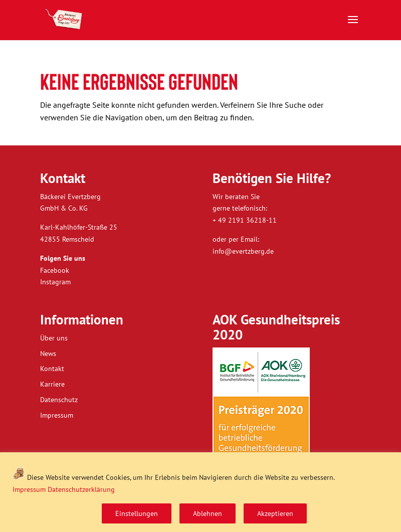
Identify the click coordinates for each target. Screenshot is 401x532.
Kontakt (52, 369)
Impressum (29, 489)
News (48, 353)
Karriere (52, 384)
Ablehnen (208, 513)
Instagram (55, 282)
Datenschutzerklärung (81, 489)
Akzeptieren (275, 513)
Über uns (54, 338)
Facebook (55, 270)
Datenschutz (59, 400)
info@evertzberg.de (243, 251)
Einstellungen (137, 513)
